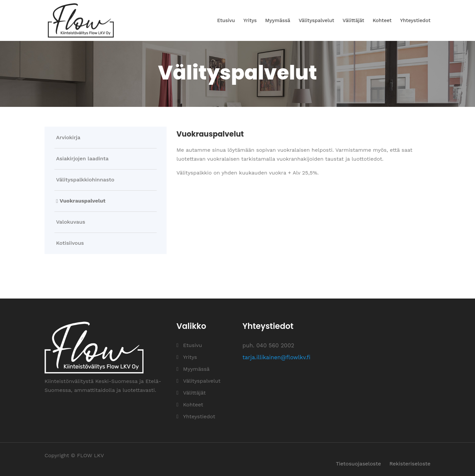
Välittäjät (354, 20)
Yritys (250, 20)
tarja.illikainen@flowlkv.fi (276, 357)
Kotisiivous (70, 243)
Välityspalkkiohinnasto (85, 180)
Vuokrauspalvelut (83, 201)
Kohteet (382, 20)
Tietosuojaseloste (358, 464)
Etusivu (226, 20)
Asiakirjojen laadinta (82, 159)
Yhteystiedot (415, 20)
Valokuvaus (71, 222)
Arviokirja (68, 138)
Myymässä (278, 20)
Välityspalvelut (316, 20)
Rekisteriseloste (410, 464)
